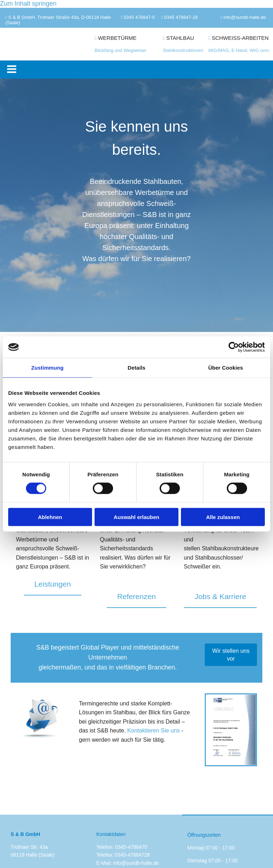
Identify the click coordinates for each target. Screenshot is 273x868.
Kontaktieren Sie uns (154, 731)
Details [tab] (136, 368)
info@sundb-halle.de (136, 863)
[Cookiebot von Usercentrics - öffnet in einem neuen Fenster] (234, 347)
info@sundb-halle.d (243, 17)
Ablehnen (50, 517)
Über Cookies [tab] (226, 368)
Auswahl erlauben (136, 517)
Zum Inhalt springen (28, 4)
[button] (138, 70)
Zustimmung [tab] (47, 368)
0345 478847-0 (139, 17)
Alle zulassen (223, 517)
